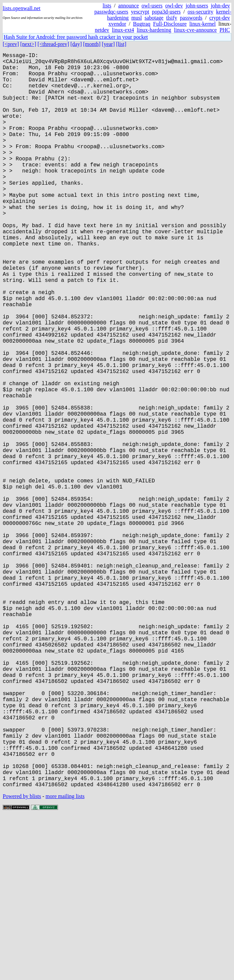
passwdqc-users (111, 12)
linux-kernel (203, 24)
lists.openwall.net (22, 8)
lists (107, 6)
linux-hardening (154, 30)
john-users (197, 6)
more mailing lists (65, 960)
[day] (76, 44)
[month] (92, 44)
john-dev (220, 6)
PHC (225, 30)
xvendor (117, 24)
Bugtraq (142, 24)
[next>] (28, 44)
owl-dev (174, 6)
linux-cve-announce (195, 30)
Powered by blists (22, 960)
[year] (108, 44)
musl (137, 18)
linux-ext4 (123, 30)
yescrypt (140, 12)
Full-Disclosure (170, 24)
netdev (102, 30)
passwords (191, 18)
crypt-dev (220, 18)
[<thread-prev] (53, 44)
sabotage (154, 18)
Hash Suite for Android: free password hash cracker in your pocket (76, 37)
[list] (121, 44)
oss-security (200, 12)
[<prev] (11, 44)
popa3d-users (166, 12)
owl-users (152, 6)
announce (129, 6)
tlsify (172, 18)
